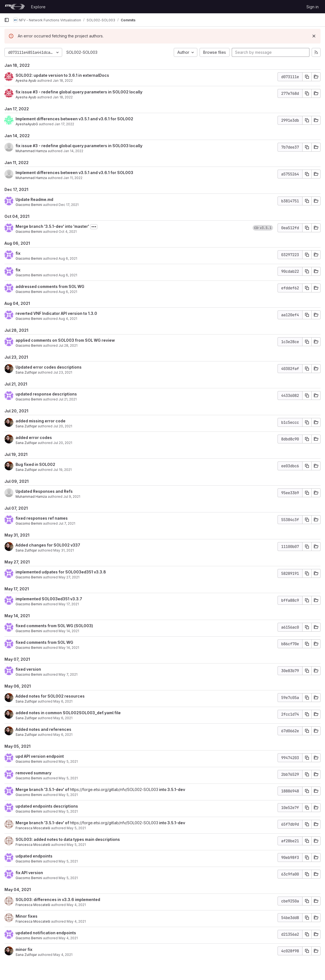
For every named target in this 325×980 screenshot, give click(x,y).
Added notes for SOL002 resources (50, 696)
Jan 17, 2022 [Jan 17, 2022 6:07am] (64, 124)
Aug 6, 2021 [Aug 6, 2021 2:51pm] (68, 275)
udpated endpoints (34, 856)
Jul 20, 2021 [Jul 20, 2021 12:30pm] (63, 426)
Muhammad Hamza (31, 151)
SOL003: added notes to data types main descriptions (68, 839)
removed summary (33, 773)
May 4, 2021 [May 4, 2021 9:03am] (63, 955)
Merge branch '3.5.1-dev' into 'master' (52, 226)
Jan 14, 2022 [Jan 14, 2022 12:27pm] (73, 151)
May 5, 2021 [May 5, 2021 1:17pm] (68, 795)
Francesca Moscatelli (33, 828)
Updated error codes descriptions (49, 367)
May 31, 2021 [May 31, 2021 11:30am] (64, 550)
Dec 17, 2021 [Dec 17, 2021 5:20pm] (69, 205)
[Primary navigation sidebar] (7, 20)
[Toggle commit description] (94, 227)
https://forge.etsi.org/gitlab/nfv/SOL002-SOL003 (114, 789)
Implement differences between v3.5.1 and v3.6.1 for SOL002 (74, 119)
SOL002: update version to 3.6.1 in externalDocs (62, 75)
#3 (35, 92)
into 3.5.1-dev (172, 789)
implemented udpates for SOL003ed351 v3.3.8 (61, 572)
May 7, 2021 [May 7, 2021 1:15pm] (68, 674)
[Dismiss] (314, 36)
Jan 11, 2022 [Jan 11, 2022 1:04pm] (73, 178)
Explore (38, 7)
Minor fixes (27, 916)
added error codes (34, 437)
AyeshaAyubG (27, 124)
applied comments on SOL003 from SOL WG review (65, 340)
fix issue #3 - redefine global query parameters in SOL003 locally (79, 146)
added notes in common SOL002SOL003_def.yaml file (68, 713)
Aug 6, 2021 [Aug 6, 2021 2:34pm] (68, 292)
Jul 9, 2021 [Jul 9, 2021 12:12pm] (72, 497)
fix (18, 253)
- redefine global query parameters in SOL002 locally (90, 92)
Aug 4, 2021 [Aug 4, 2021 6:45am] (68, 319)
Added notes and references (43, 729)
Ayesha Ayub (26, 81)
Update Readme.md (34, 199)
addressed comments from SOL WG (50, 286)
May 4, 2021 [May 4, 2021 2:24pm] (76, 921)
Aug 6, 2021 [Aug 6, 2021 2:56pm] (68, 258)
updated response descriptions (46, 394)
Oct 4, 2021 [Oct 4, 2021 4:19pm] (68, 232)
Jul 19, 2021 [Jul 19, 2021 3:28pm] (62, 470)
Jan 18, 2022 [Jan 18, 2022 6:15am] (63, 97)
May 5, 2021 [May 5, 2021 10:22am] (68, 861)
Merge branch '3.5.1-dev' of (43, 789)
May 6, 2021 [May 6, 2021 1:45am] (63, 701)
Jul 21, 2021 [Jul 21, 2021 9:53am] (68, 399)
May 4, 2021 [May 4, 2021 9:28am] (68, 938)
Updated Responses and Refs (44, 491)
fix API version (29, 873)
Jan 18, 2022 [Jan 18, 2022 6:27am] (63, 81)
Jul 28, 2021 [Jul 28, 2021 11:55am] (68, 345)
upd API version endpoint (40, 756)
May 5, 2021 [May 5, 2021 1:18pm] (68, 778)
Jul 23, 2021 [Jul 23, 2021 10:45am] (63, 372)
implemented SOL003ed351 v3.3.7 (49, 599)
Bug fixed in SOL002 (35, 464)
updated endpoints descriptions (47, 806)
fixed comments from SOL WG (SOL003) (54, 626)
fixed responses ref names (42, 518)
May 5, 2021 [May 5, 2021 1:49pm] (68, 761)
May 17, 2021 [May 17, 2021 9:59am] (69, 604)
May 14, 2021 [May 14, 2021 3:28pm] (69, 631)
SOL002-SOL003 (82, 52)
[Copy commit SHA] (307, 77)
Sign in (313, 7)
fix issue (24, 92)
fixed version (28, 669)
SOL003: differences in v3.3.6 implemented (58, 899)
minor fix (24, 949)
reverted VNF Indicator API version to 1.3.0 (56, 313)
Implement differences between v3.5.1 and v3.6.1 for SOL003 (74, 173)
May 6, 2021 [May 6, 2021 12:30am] (63, 735)
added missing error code (41, 421)
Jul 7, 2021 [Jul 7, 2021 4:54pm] (67, 523)
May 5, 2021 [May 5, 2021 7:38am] (68, 878)
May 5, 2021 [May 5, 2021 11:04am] (76, 828)
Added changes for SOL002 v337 (48, 545)
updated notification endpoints (46, 933)
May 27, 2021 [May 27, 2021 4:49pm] (69, 577)
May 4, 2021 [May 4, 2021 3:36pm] (76, 905)
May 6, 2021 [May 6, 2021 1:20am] (63, 718)
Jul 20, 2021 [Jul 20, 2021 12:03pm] (63, 443)
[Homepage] (15, 7)
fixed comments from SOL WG (44, 642)
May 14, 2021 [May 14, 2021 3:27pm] (69, 648)
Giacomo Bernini (29, 205)
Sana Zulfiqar (26, 372)
